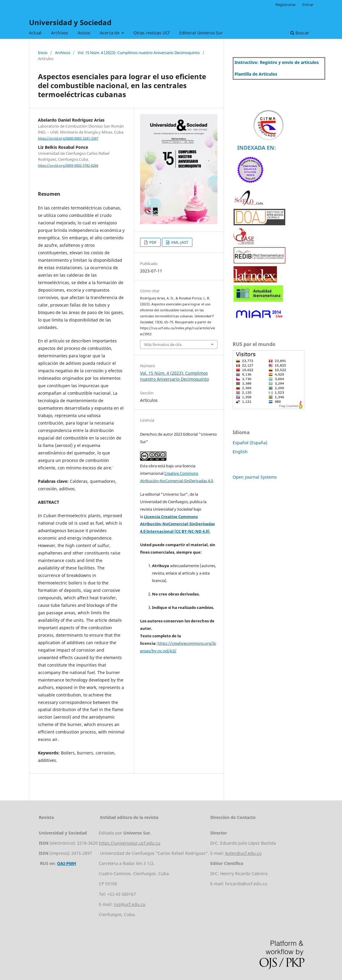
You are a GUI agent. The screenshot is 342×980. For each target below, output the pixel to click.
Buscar (300, 33)
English (240, 452)
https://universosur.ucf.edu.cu (130, 843)
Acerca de (110, 33)
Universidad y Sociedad (70, 22)
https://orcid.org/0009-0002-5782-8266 (68, 166)
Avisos (84, 33)
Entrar (308, 4)
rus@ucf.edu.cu (130, 904)
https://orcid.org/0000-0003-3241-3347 (68, 138)
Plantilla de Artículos (256, 74)
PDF (152, 242)
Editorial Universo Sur (201, 33)
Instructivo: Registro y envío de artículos (277, 62)
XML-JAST (179, 242)
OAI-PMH (67, 863)
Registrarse (285, 4)
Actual (35, 33)
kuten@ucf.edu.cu (243, 853)
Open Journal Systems (255, 477)
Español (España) (250, 443)
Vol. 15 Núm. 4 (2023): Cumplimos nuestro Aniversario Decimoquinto (139, 53)
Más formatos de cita (163, 344)
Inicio (43, 53)
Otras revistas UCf (152, 33)
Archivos (60, 33)
